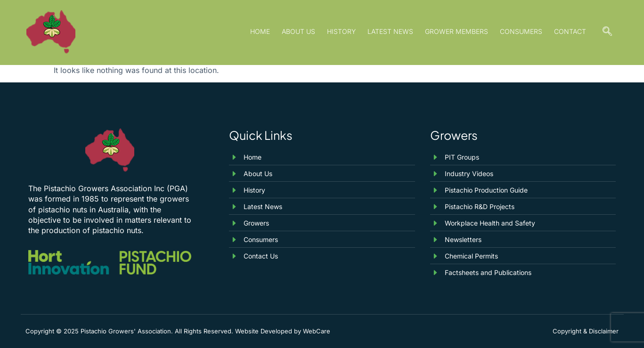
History (341, 31)
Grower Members (457, 31)
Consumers (521, 31)
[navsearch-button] (607, 32)
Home (260, 31)
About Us (298, 31)
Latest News (390, 31)
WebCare (317, 331)
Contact (570, 31)
